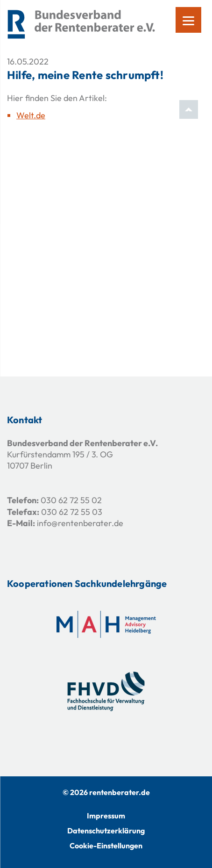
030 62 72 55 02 (71, 500)
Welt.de (31, 115)
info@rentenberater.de (80, 523)
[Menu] (188, 20)
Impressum (106, 816)
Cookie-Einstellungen (106, 846)
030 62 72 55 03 (72, 512)
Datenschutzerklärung (106, 831)
